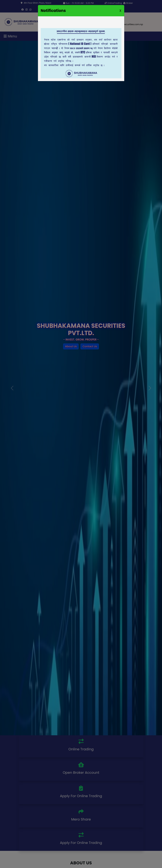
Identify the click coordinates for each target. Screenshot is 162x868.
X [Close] (120, 11)
